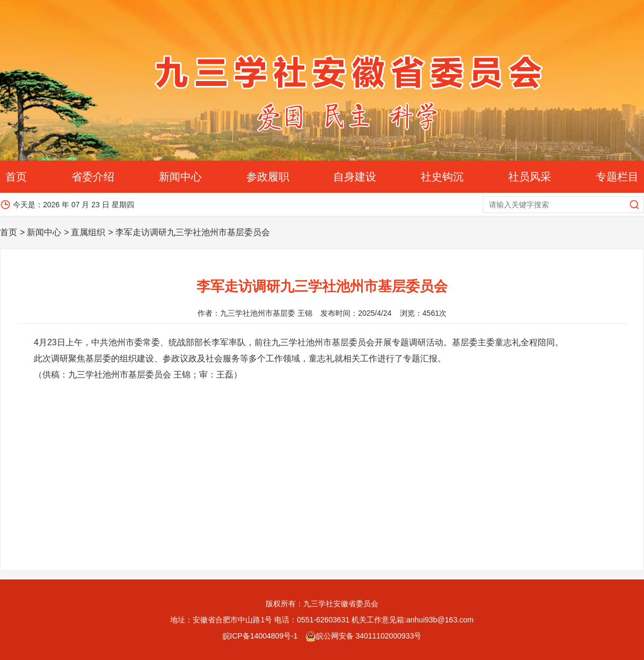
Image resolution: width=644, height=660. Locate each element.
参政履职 (268, 177)
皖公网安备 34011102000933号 (364, 636)
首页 (16, 177)
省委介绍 (93, 177)
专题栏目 (617, 177)
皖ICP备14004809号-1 (260, 636)
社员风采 (530, 177)
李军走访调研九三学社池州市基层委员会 (193, 232)
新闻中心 (180, 177)
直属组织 (88, 232)
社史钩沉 (442, 177)
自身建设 (355, 177)
